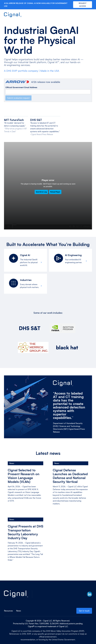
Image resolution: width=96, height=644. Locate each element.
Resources (8, 611)
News (19, 611)
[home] (13, 15)
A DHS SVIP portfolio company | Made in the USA (32, 71)
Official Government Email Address (21, 87)
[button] (91, 15)
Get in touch (84, 611)
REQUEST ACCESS (83, 5)
